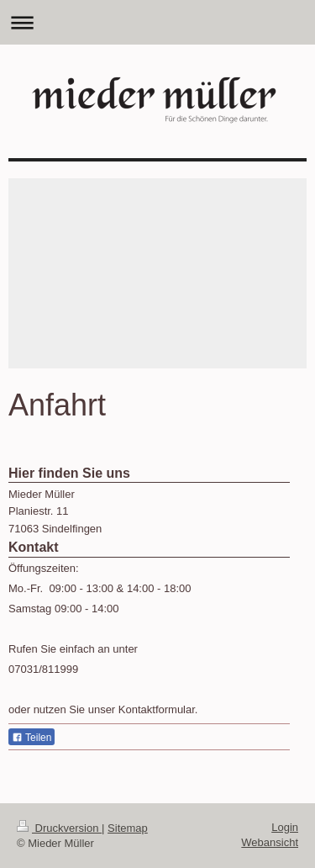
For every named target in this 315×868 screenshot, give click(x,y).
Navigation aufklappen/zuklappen (157, 22)
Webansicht (270, 842)
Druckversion (59, 828)
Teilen (31, 738)
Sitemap (128, 828)
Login (285, 827)
